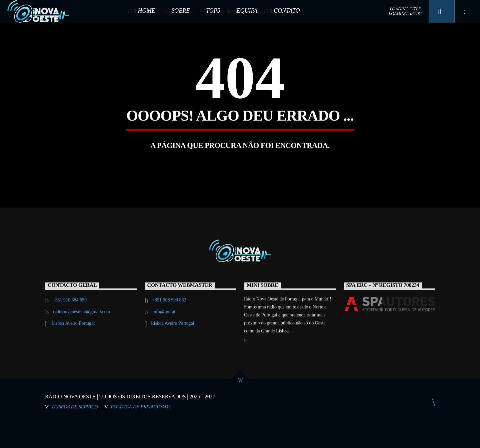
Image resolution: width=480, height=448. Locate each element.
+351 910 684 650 (70, 325)
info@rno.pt (164, 336)
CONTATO (287, 11)
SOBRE (180, 11)
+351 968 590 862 (169, 325)
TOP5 (213, 11)
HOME (146, 11)
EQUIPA (247, 11)
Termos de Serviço (75, 431)
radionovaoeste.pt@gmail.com (82, 336)
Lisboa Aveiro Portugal (73, 348)
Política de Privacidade (141, 431)
